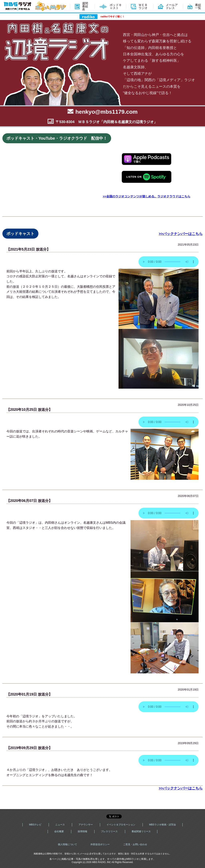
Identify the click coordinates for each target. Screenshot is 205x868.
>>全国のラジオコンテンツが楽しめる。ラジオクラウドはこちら (147, 196)
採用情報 (82, 831)
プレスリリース (109, 831)
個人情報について (67, 844)
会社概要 (59, 831)
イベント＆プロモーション (121, 825)
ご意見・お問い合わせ (135, 844)
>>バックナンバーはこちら (181, 234)
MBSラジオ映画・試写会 (163, 825)
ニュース (60, 825)
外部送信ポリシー (100, 844)
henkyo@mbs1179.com (107, 112)
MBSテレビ (35, 825)
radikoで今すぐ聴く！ (113, 17)
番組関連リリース (141, 831)
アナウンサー (86, 825)
